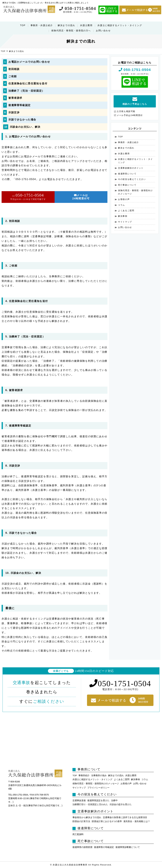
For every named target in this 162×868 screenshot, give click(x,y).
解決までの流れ (66, 25)
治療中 (114, 801)
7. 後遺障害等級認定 (18, 426)
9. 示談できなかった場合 (21, 533)
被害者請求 (15, 98)
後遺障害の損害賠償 (82, 847)
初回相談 (14, 69)
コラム (121, 205)
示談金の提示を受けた (121, 804)
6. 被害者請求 (14, 390)
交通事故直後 (79, 801)
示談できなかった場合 (22, 120)
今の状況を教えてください (132, 179)
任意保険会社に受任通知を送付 (28, 83)
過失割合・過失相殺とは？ (137, 821)
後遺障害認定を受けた (98, 801)
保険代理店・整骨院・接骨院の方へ (71, 31)
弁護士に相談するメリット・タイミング (120, 25)
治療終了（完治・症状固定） (26, 91)
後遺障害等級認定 (20, 105)
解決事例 (123, 216)
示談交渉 (14, 112)
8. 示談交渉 (13, 466)
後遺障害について (127, 174)
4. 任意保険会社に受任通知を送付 (27, 301)
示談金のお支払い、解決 (25, 127)
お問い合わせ (103, 31)
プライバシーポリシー (98, 788)
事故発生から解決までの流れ (87, 817)
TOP (23, 25)
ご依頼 (13, 76)
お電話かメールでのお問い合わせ (29, 62)
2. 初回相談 (13, 221)
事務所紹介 (84, 776)
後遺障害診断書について (128, 847)
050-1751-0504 (78, 8)
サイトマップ (125, 222)
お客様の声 (124, 199)
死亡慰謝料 (78, 834)
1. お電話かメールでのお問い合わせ (28, 136)
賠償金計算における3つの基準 (107, 821)
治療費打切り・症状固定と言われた (90, 804)
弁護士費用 (86, 25)
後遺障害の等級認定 (104, 847)
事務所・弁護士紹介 (42, 25)
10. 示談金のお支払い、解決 (23, 573)
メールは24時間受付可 (81, 197)
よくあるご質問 (126, 211)
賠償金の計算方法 (81, 821)
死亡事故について (127, 185)
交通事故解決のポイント (131, 168)
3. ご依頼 (11, 266)
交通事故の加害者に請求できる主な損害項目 (125, 817)
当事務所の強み (99, 776)
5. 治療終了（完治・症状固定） (25, 337)
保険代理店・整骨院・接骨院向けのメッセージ (135, 192)
